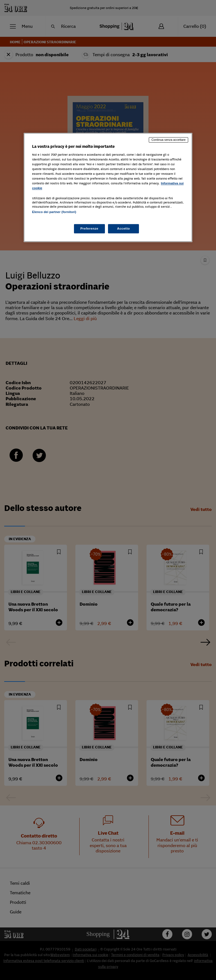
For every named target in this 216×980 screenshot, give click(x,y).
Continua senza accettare (168, 140)
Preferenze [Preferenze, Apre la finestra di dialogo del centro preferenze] (89, 228)
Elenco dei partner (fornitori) (54, 212)
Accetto (123, 228)
